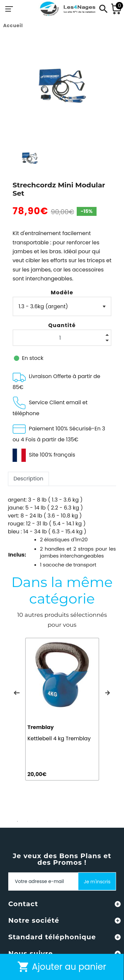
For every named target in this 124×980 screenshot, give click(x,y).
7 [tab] (77, 821)
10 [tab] (107, 821)
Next (107, 693)
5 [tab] (57, 821)
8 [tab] (87, 821)
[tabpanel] (62, 709)
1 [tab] (18, 821)
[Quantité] (62, 338)
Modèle (62, 293)
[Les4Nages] (67, 9)
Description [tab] (28, 479)
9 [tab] (97, 821)
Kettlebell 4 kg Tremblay (59, 738)
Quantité (62, 325)
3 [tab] (37, 821)
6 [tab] (67, 821)
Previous (17, 693)
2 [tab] (27, 821)
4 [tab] (47, 821)
